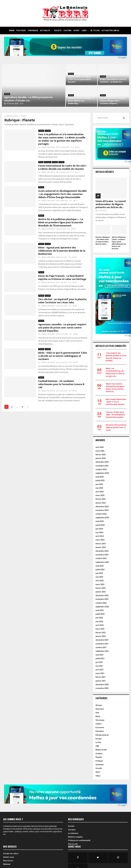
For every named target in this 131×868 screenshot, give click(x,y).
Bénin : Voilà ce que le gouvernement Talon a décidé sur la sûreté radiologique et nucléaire (63, 356)
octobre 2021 (101, 647)
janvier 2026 (101, 458)
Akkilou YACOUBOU (48, 147)
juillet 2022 (100, 614)
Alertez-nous (9, 857)
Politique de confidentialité (79, 840)
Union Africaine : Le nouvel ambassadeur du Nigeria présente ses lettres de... (111, 204)
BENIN (12, 30)
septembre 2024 (102, 518)
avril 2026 (100, 447)
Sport (98, 772)
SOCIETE (58, 30)
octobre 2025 (101, 469)
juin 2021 (99, 662)
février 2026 (101, 455)
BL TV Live (95, 30)
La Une (98, 742)
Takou (98, 776)
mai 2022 (99, 622)
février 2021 (101, 677)
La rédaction (73, 833)
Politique (99, 761)
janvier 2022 (101, 636)
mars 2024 (100, 540)
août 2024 (100, 521)
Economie (100, 727)
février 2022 (101, 633)
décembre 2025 (102, 462)
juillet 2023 (100, 570)
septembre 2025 (102, 473)
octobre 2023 (101, 558)
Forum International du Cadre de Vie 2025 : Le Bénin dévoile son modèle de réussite (63, 167)
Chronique (48, 162)
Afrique (99, 705)
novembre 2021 (102, 644)
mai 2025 (99, 488)
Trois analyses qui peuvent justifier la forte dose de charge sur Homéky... (116, 357)
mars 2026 (100, 451)
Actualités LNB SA (110, 30)
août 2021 (100, 655)
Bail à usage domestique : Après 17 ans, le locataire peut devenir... (116, 402)
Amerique (100, 709)
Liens (84, 30)
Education (100, 731)
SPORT (77, 30)
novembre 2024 (102, 510)
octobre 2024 (101, 514)
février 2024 (101, 544)
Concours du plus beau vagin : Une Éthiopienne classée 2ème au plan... (115, 415)
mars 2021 (100, 673)
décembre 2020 (102, 685)
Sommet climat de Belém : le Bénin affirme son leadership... (81, 101)
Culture (99, 724)
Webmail (7, 864)
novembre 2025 (102, 466)
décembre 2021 (102, 640)
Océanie (99, 754)
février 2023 (101, 588)
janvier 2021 (101, 681)
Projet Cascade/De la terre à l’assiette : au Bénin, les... (113, 81)
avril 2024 (100, 536)
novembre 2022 (102, 599)
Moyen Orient (101, 750)
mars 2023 (100, 584)
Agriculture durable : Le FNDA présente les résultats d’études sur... (28, 99)
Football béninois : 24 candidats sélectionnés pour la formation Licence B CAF (61, 384)
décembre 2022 (102, 595)
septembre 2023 (102, 562)
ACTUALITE (45, 30)
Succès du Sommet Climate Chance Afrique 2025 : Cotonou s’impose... (113, 101)
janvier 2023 (101, 592)
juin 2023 (99, 573)
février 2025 (101, 499)
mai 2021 (99, 666)
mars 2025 (100, 495)
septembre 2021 (102, 651)
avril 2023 (100, 581)
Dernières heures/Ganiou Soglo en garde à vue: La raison (116, 427)
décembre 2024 (102, 507)
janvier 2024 (101, 547)
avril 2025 (100, 492)
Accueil (71, 826)
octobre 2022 (101, 603)
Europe (99, 739)
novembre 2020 (102, 688)
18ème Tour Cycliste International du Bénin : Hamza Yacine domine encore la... (115, 388)
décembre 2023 (102, 551)
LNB (97, 746)
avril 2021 (100, 670)
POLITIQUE (21, 30)
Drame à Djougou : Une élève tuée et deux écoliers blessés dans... (103, 241)
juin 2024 (99, 529)
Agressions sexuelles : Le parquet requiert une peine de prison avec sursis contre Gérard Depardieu (62, 328)
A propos (72, 830)
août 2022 (100, 610)
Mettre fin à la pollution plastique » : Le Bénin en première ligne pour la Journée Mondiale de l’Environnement (61, 222)
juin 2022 (99, 618)
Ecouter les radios (11, 854)
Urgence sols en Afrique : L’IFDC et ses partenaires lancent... (80, 79)
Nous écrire (8, 861)
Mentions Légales (75, 837)
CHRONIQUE (33, 30)
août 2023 (100, 566)
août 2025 (100, 477)
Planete (7, 94)
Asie (97, 713)
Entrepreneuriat (102, 735)
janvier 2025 (101, 503)
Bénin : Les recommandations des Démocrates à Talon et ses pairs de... (115, 372)
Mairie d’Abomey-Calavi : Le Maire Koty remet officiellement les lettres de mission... (119, 243)
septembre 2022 (102, 607)
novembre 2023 (102, 555)
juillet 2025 (100, 480)
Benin (41, 162)
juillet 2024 (100, 525)
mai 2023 (99, 577)
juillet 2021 (100, 658)
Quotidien (100, 765)
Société (103, 76)
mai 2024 (99, 532)
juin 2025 (99, 484)
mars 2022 (100, 629)
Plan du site (73, 844)
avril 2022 (100, 625)
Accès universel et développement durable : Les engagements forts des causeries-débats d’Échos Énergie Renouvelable (62, 194)
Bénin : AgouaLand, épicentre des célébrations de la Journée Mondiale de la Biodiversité (62, 251)
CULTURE (67, 30)
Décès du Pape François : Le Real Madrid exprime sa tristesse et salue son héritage (62, 278)
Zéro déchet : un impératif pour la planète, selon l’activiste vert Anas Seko (63, 301)
